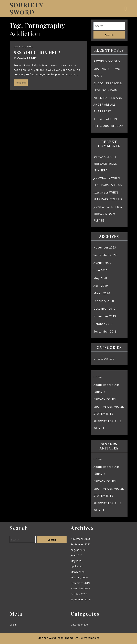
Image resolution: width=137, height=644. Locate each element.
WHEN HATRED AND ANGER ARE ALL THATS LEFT (108, 105)
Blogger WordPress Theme (56, 638)
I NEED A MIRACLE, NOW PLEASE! (108, 214)
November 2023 (105, 247)
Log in (13, 624)
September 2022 (105, 255)
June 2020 (101, 270)
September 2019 (105, 332)
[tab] (126, 8)
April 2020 (101, 286)
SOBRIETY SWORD (27, 8)
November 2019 (105, 316)
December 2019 (104, 309)
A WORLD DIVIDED (107, 61)
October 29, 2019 (27, 58)
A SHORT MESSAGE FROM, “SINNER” (105, 164)
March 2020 (102, 293)
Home (98, 377)
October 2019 (103, 324)
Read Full (20, 82)
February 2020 (104, 301)
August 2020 (102, 263)
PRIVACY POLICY (105, 399)
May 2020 (100, 278)
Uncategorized (104, 358)
